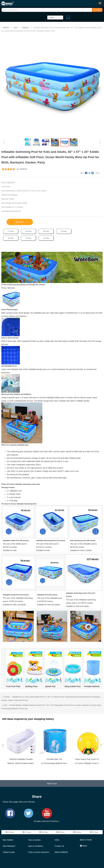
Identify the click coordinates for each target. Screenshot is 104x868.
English (51, 17)
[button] (100, 3)
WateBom (26, 28)
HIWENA (6, 28)
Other (16, 28)
